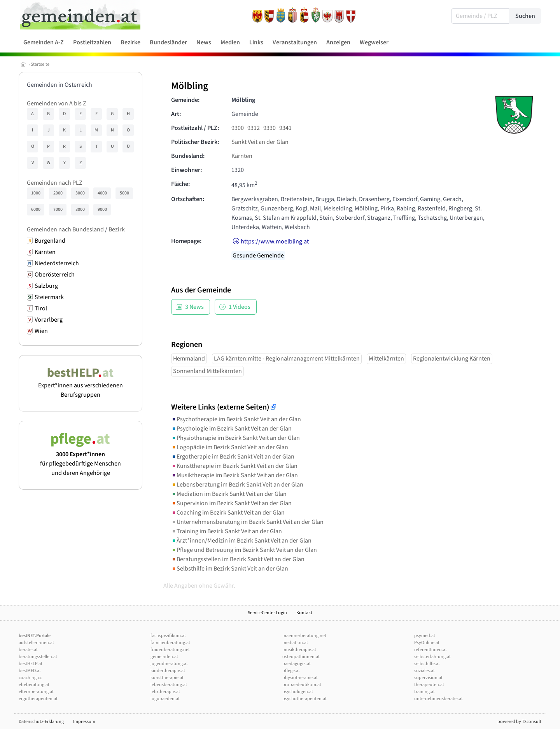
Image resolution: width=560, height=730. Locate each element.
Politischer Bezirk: (195, 142)
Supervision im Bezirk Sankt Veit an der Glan (231, 503)
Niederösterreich (57, 263)
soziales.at (424, 671)
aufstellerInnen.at (36, 643)
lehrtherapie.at (165, 692)
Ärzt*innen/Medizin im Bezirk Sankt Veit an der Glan (241, 541)
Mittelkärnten (386, 359)
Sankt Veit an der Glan (260, 142)
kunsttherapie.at (167, 678)
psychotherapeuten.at (304, 699)
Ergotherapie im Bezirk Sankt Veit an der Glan (233, 457)
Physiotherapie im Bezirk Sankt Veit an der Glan (235, 438)
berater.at (28, 650)
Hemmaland (189, 359)
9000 (102, 209)
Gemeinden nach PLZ (55, 183)
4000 (102, 193)
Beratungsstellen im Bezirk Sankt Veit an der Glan (238, 559)
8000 (80, 209)
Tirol (41, 308)
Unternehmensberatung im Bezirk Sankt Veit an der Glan (247, 522)
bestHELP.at (31, 664)
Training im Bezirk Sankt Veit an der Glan (227, 531)
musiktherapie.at (299, 650)
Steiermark (49, 297)
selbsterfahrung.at (432, 657)
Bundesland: (188, 156)
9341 (285, 128)
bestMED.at (30, 671)
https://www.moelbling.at (275, 242)
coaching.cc (30, 678)
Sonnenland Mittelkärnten (207, 371)
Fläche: (180, 184)
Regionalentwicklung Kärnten (452, 359)
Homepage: (186, 241)
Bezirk (117, 229)
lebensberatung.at (169, 685)
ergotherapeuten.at (38, 699)
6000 (36, 209)
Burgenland (50, 241)
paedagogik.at (297, 664)
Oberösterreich (55, 275)
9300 (238, 128)
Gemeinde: (185, 100)
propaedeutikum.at (302, 685)
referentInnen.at (430, 650)
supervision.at (428, 678)
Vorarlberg (49, 320)
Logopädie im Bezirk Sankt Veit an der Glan (230, 447)
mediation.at (295, 643)
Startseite (40, 64)
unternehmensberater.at (438, 699)
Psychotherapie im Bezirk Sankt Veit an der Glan (236, 419)
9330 (269, 128)
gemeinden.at (164, 657)
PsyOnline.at (427, 643)
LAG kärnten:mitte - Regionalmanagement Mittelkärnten (287, 359)
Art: (176, 114)
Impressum (84, 722)
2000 (58, 193)
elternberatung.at (36, 692)
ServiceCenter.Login (267, 613)
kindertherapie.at (168, 671)
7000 (58, 209)
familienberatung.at (170, 643)
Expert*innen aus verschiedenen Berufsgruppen (80, 385)
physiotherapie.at (300, 678)
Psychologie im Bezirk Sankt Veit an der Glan (231, 429)
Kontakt (304, 613)
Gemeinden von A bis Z (57, 103)
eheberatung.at (34, 685)
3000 (80, 193)
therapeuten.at (429, 685)
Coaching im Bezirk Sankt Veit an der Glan (228, 513)
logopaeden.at (165, 699)
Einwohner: (186, 170)
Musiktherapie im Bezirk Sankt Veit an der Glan (234, 475)
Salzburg (46, 286)
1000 (36, 193)
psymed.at (425, 636)
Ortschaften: (188, 199)
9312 (254, 128)
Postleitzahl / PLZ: (195, 128)
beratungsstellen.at (38, 657)
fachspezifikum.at (168, 636)
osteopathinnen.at (301, 657)
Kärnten (45, 252)
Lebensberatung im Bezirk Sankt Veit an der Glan (237, 485)
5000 (124, 193)
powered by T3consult (519, 722)
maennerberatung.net (304, 636)
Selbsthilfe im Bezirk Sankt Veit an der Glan (230, 569)
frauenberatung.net (170, 650)
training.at (424, 692)
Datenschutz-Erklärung (41, 722)
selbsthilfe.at (427, 664)
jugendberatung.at (169, 664)
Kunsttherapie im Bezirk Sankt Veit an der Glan (234, 466)
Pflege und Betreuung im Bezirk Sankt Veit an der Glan (244, 550)
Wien (41, 331)
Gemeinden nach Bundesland (65, 229)
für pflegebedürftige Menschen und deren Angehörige (80, 459)
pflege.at (291, 671)
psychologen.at (298, 692)
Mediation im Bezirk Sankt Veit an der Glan (229, 494)
